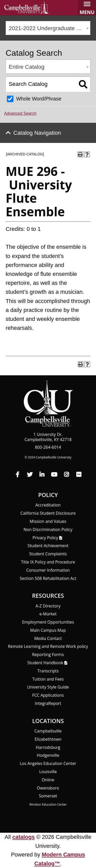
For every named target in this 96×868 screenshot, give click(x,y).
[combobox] (48, 28)
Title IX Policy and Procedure (48, 562)
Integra (48, 703)
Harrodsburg (48, 747)
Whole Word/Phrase (39, 99)
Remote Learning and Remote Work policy (48, 646)
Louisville (48, 772)
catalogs (24, 837)
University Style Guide (48, 687)
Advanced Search (20, 113)
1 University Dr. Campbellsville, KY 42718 (48, 437)
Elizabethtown (48, 739)
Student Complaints (48, 554)
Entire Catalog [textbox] (26, 67)
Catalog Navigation (37, 133)
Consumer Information (48, 570)
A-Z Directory (48, 606)
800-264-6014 (48, 447)
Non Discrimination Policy (48, 529)
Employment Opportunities (48, 622)
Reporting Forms (48, 655)
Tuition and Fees (48, 679)
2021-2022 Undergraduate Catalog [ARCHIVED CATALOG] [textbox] (49, 28)
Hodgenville (48, 755)
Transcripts (48, 671)
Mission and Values (48, 521)
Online (48, 780)
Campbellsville (48, 731)
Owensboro (48, 788)
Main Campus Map (48, 630)
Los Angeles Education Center (48, 763)
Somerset (48, 796)
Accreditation (48, 505)
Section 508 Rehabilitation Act (48, 578)
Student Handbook (45, 663)
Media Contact (48, 638)
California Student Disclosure (48, 513)
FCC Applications (48, 695)
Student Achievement (48, 546)
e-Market (48, 614)
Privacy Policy (45, 538)
